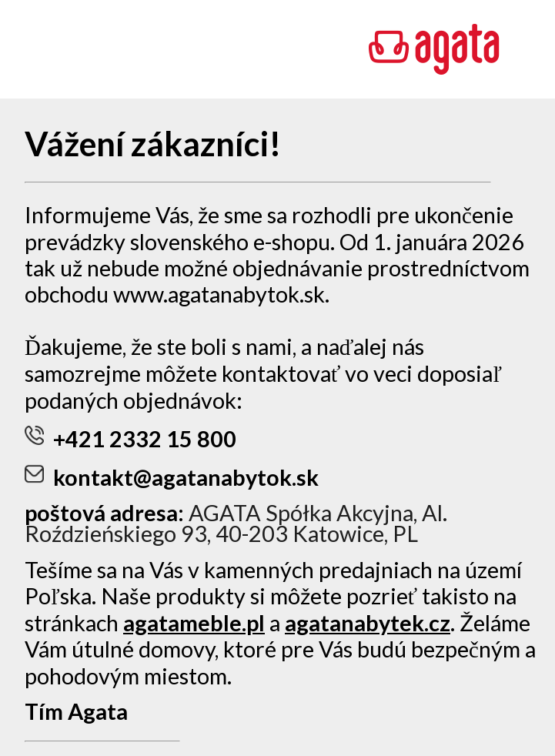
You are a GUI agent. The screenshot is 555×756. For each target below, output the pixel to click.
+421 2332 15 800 (130, 439)
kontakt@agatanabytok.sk (172, 477)
